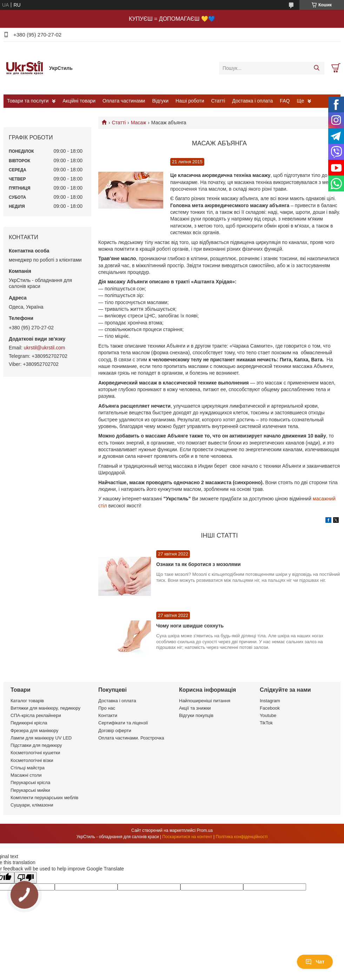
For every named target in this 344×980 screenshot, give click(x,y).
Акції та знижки (195, 708)
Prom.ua (205, 830)
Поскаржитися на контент (187, 837)
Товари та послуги (28, 101)
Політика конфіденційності (242, 837)
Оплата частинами (124, 101)
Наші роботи (190, 101)
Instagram (270, 701)
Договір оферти (115, 731)
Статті (218, 101)
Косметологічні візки (32, 760)
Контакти (108, 715)
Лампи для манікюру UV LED (41, 738)
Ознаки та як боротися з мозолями (199, 564)
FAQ (285, 101)
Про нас (107, 708)
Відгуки (160, 101)
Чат (315, 962)
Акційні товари (79, 101)
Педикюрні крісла (29, 723)
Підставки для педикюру (36, 745)
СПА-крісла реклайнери (36, 715)
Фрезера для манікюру (34, 731)
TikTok (266, 723)
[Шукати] (316, 68)
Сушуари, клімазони (32, 805)
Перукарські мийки (30, 790)
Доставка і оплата (252, 101)
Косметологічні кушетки (35, 753)
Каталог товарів (27, 701)
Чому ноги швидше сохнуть (190, 626)
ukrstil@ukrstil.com (45, 348)
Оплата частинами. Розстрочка (131, 738)
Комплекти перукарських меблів (44, 798)
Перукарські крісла (30, 782)
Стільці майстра (28, 768)
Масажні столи (26, 775)
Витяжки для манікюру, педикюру (45, 708)
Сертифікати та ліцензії (123, 723)
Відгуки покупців (196, 715)
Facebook (270, 708)
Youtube (268, 715)
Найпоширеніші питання (205, 701)
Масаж (139, 123)
